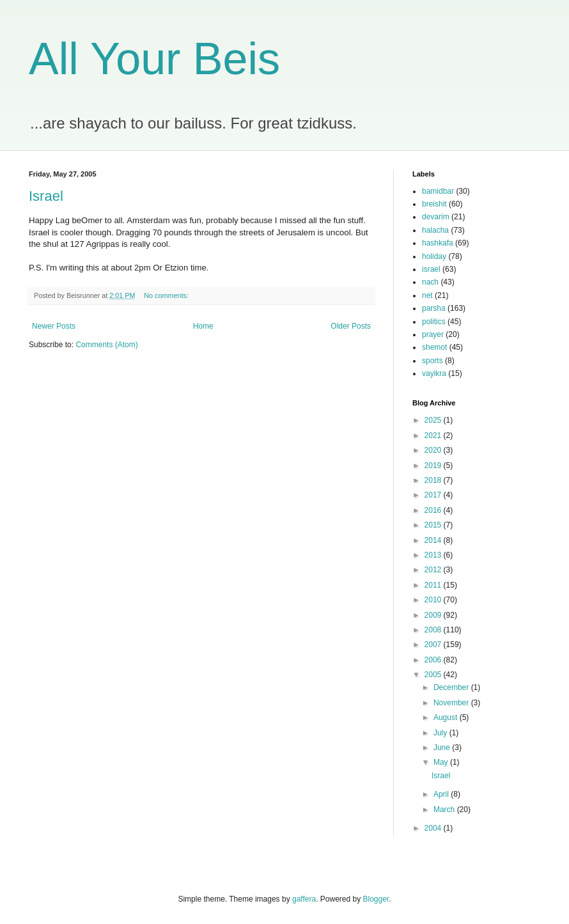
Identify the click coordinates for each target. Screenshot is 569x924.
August (447, 717)
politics (434, 322)
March (445, 810)
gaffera (304, 899)
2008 (434, 630)
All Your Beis (154, 59)
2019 (434, 466)
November (452, 703)
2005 (434, 675)
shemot (434, 347)
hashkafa (438, 243)
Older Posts (351, 326)
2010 (434, 600)
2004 (434, 828)
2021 (434, 435)
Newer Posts (54, 326)
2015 (434, 525)
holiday (434, 256)
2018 (434, 480)
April (442, 794)
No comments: (166, 295)
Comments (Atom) (106, 345)
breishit (434, 204)
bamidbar (438, 191)
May (442, 762)
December (452, 687)
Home (203, 326)
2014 (434, 540)
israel (431, 269)
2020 (434, 450)
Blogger (376, 899)
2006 (434, 660)
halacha (435, 230)
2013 (434, 555)
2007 (434, 645)
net (427, 295)
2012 (434, 570)
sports (433, 361)
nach (430, 282)
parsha (434, 308)
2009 (434, 615)
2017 (434, 495)
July (441, 733)
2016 (434, 510)
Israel (46, 196)
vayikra (434, 373)
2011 (434, 585)
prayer (433, 334)
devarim (436, 217)
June (443, 748)
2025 (434, 420)
